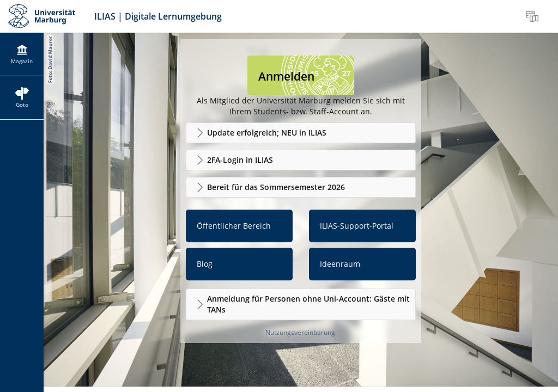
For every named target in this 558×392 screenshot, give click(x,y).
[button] (301, 133)
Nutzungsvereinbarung (300, 332)
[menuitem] (533, 16)
